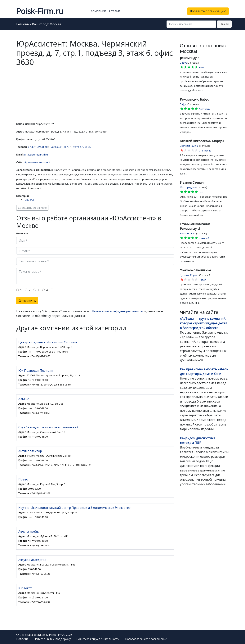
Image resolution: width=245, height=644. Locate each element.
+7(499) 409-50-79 (59, 147)
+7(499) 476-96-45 (81, 147)
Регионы (23, 24)
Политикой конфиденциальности (117, 311)
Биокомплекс (188, 233)
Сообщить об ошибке (32, 208)
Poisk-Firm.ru (40, 11)
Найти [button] (224, 24)
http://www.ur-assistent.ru (38, 162)
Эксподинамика (189, 146)
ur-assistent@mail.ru (36, 155)
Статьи (115, 11)
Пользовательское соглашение (146, 639)
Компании (98, 11)
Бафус (183, 63)
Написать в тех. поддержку (52, 639)
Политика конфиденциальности (98, 639)
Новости (22, 639)
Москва (55, 24)
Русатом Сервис (189, 275)
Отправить (27, 301)
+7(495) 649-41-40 (38, 147)
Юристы (29, 200)
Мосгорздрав (188, 187)
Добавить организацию (208, 11)
